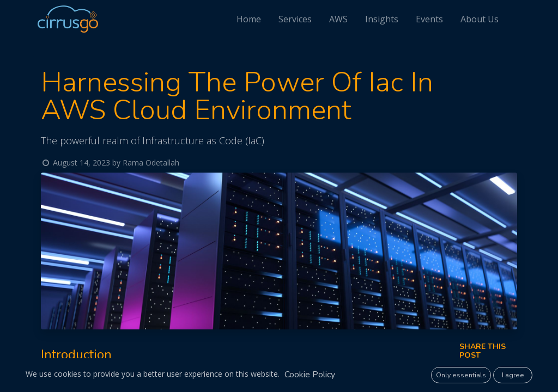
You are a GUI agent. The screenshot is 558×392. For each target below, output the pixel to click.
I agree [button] (513, 375)
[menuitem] (254, 19)
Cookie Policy (310, 375)
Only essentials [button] (461, 375)
